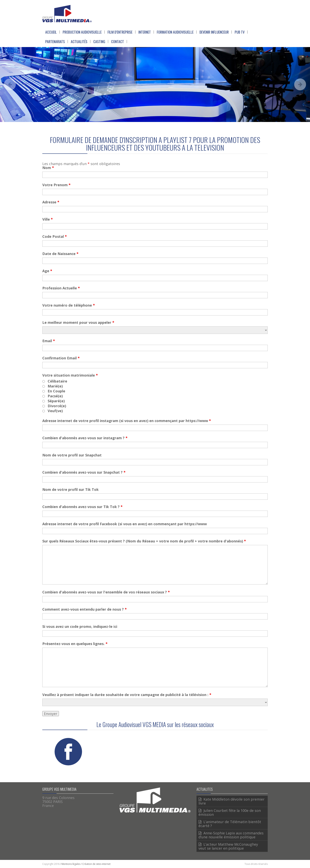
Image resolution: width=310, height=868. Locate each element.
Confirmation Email (61, 358)
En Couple (56, 391)
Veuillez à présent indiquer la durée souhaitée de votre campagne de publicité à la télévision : (127, 695)
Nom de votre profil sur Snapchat (72, 455)
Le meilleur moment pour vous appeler (78, 322)
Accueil (51, 32)
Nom (48, 168)
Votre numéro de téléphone (69, 305)
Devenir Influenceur (214, 32)
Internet (145, 32)
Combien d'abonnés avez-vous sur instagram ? (85, 438)
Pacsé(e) (55, 396)
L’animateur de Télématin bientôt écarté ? (230, 824)
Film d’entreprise (120, 32)
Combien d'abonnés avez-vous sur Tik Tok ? (82, 507)
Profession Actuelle (61, 288)
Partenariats (55, 42)
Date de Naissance (60, 254)
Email (49, 341)
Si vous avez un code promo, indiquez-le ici (80, 626)
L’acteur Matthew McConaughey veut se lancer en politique (228, 846)
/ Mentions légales (70, 864)
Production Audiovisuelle (82, 32)
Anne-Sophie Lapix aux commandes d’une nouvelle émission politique (231, 835)
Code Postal (55, 236)
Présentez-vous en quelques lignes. (75, 644)
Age (47, 271)
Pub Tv (240, 32)
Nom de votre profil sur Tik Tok (70, 489)
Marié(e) (55, 386)
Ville (48, 219)
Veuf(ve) (55, 411)
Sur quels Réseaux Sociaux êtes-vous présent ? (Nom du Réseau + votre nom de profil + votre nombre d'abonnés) (144, 541)
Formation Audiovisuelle (175, 32)
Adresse (51, 202)
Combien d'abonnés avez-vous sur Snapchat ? (84, 472)
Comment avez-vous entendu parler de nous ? (85, 609)
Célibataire (57, 381)
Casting (99, 42)
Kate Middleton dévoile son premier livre (232, 801)
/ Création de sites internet (96, 864)
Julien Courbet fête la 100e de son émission (230, 812)
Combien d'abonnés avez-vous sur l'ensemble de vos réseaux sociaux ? (106, 592)
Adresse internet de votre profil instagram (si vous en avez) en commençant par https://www (127, 421)
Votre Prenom (56, 185)
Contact (118, 42)
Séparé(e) (56, 401)
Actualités (79, 42)
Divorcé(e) (57, 406)
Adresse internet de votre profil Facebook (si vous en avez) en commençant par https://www (125, 524)
